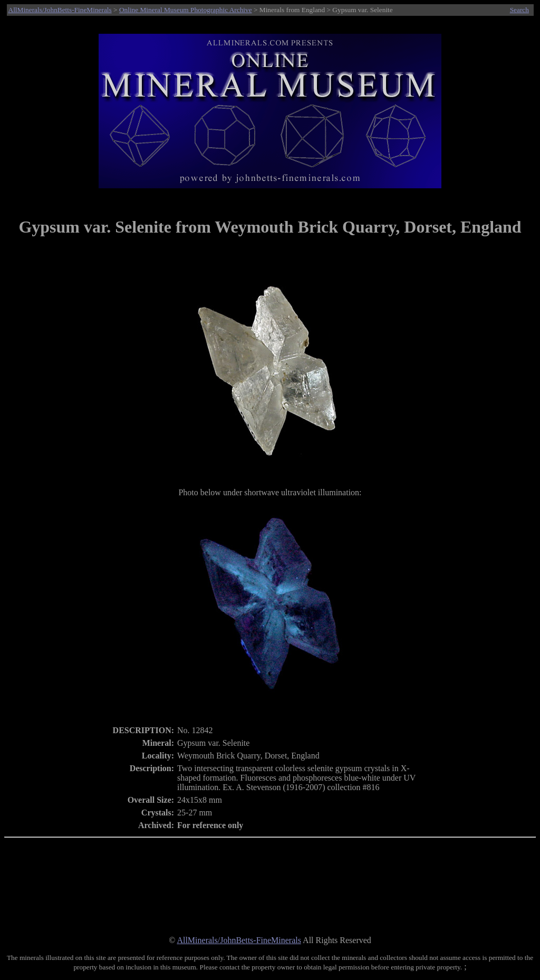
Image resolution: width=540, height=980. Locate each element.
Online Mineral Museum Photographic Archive (186, 10)
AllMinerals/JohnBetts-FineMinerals (60, 10)
